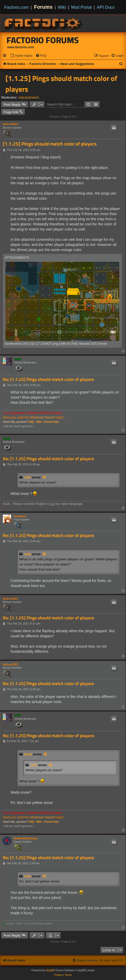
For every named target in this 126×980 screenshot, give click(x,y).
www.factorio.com (21, 47)
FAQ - (32, 422)
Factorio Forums (43, 40)
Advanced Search (42, 417)
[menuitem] (21, 56)
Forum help (51, 422)
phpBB (50, 970)
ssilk (18, 359)
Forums (43, 7)
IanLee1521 (10, 124)
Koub (6, 438)
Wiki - (40, 422)
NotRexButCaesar (26, 838)
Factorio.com (16, 7)
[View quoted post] (45, 477)
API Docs (106, 7)
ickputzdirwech (29, 98)
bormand (20, 516)
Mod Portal (81, 7)
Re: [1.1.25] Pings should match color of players (48, 379)
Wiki (62, 7)
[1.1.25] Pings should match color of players (61, 84)
